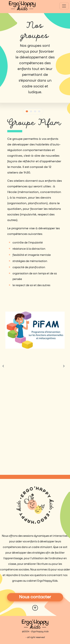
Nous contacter (35, 597)
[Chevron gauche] (3, 366)
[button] (27, 111)
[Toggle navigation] (64, 6)
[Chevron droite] (64, 366)
